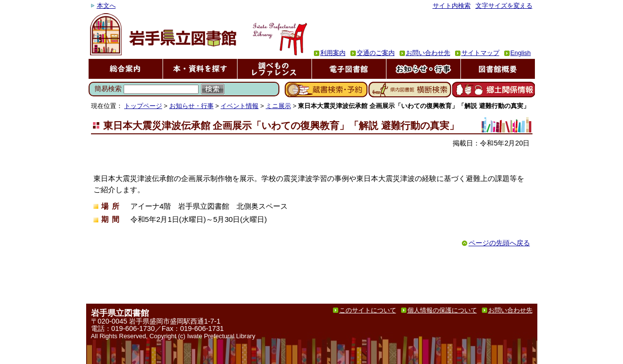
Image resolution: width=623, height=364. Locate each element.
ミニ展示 (278, 106)
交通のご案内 (376, 53)
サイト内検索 (452, 6)
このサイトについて (368, 310)
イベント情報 (239, 106)
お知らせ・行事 (192, 106)
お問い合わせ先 (428, 53)
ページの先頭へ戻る (499, 243)
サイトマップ (480, 53)
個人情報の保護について (442, 310)
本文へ (106, 6)
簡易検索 (108, 89)
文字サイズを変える (504, 6)
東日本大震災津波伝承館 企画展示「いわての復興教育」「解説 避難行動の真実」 (281, 126)
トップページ (143, 106)
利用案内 (333, 53)
